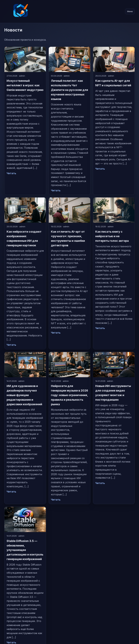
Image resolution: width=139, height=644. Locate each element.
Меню (130, 11)
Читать (11, 173)
